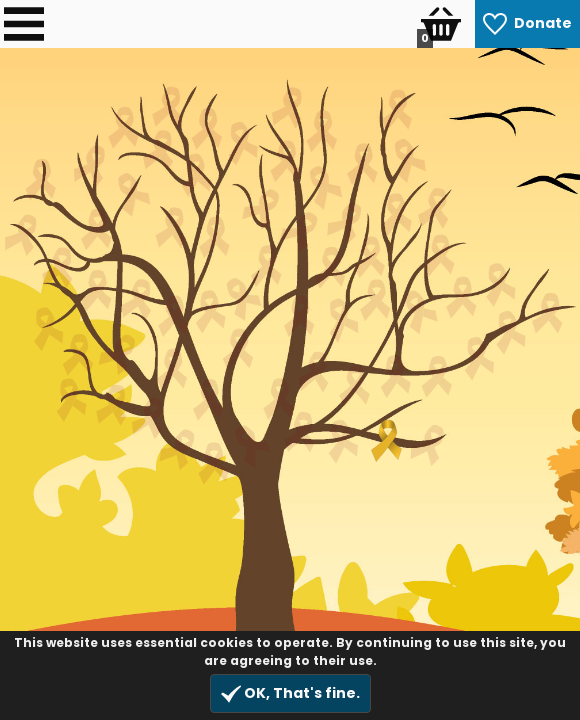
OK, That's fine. (290, 693)
